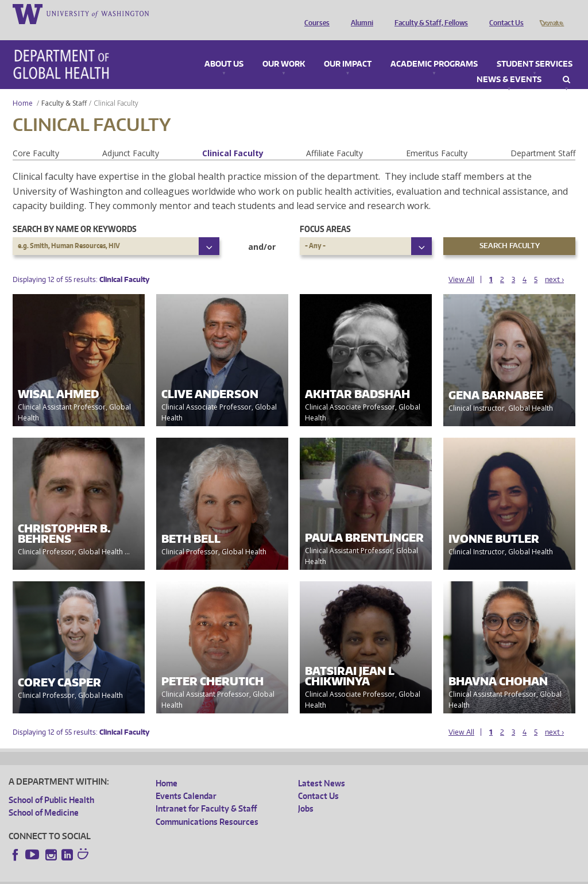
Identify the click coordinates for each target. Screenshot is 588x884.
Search (566, 64)
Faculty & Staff (64, 87)
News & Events (509, 64)
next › (554, 263)
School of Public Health (51, 784)
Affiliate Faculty (334, 137)
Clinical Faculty (233, 137)
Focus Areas (325, 213)
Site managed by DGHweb (276, 875)
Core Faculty (36, 137)
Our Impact (348, 48)
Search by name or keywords (75, 213)
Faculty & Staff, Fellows (428, 13)
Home (23, 87)
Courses (314, 13)
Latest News (322, 767)
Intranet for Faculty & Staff (206, 792)
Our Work (284, 48)
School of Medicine (44, 796)
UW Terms (207, 875)
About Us (224, 48)
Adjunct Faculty (131, 137)
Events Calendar (186, 780)
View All (461, 263)
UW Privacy (161, 875)
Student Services (535, 48)
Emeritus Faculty (437, 137)
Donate (551, 13)
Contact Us (504, 13)
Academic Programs (434, 48)
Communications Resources (207, 806)
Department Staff (543, 137)
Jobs (306, 792)
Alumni (359, 13)
